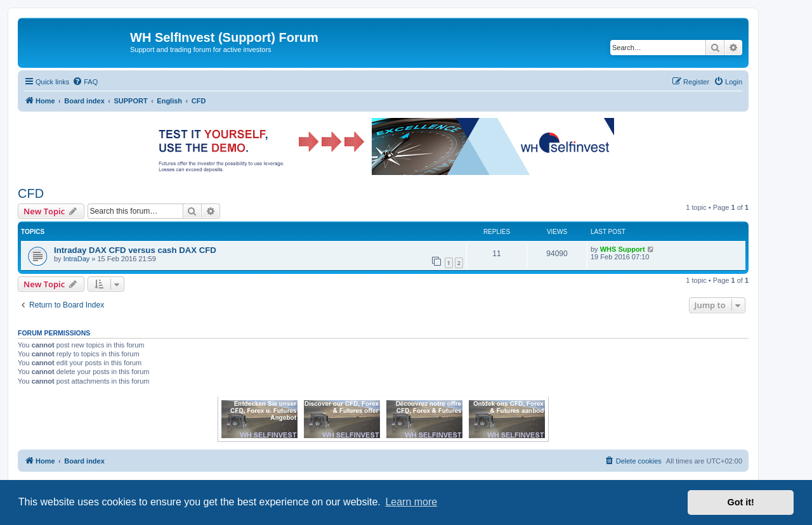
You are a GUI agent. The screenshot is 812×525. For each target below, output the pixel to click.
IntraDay (77, 259)
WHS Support (623, 249)
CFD (31, 193)
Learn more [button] (411, 502)
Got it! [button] (741, 502)
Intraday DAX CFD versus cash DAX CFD (135, 250)
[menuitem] (85, 82)
